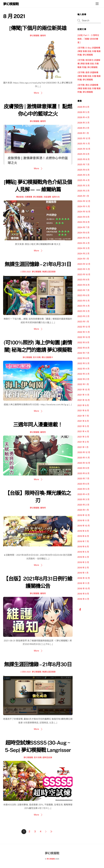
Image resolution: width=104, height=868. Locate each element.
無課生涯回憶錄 (49, 272)
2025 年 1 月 (83, 196)
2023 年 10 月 (84, 274)
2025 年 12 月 (84, 138)
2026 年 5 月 (83, 112)
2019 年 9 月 (83, 531)
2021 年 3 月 (83, 437)
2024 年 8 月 (83, 222)
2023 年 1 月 (83, 322)
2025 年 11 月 (84, 144)
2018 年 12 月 (84, 578)
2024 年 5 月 (83, 238)
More (36, 93)
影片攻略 (37, 357)
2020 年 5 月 (83, 489)
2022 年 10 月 (84, 337)
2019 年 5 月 (83, 552)
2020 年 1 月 (83, 510)
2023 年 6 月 (83, 295)
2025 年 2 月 (83, 191)
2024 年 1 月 (83, 259)
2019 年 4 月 (83, 557)
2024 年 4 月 (83, 243)
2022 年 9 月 (83, 342)
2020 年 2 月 (83, 505)
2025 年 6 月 (83, 170)
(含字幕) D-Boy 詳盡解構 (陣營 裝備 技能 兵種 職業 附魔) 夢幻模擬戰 (89, 51)
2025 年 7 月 (83, 164)
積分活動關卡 (47, 357)
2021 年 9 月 (83, 405)
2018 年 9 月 (83, 594)
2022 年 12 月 (84, 327)
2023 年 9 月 (83, 280)
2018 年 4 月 (83, 599)
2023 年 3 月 (83, 311)
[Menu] (97, 4)
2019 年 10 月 (84, 526)
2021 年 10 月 (84, 400)
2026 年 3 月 (83, 123)
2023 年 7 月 (83, 290)
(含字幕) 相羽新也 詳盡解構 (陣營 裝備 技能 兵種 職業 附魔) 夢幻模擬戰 (89, 64)
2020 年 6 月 (83, 484)
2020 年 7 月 (83, 479)
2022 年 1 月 (83, 384)
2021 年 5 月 (83, 426)
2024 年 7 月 (83, 227)
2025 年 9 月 (83, 154)
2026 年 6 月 (83, 107)
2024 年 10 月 (84, 212)
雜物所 (43, 36)
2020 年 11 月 (84, 458)
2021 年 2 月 (83, 442)
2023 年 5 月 (83, 301)
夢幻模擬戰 (35, 36)
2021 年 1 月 (83, 447)
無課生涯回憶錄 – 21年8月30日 (38, 664)
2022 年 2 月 (83, 379)
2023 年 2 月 (83, 316)
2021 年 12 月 (84, 390)
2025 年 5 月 (83, 175)
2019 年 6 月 (83, 547)
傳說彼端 (20, 197)
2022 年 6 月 (83, 358)
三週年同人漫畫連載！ (38, 425)
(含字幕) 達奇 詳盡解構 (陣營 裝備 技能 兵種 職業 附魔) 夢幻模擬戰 (89, 76)
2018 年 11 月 (83, 583)
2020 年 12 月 (84, 452)
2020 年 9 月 (83, 468)
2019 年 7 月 (83, 541)
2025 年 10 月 (84, 149)
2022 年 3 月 (83, 374)
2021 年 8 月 (83, 411)
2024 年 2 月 (83, 254)
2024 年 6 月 (83, 233)
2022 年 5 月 (83, 363)
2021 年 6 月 (83, 421)
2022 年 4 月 (83, 369)
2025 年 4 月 (83, 180)
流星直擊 (47, 197)
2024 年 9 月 (83, 217)
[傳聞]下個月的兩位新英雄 (38, 28)
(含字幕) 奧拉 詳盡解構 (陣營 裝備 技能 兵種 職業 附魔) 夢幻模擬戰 (89, 89)
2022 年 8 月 (83, 348)
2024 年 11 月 (84, 206)
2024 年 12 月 (84, 201)
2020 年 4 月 (83, 494)
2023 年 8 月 (83, 285)
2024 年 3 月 (83, 248)
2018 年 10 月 (84, 589)
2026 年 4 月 (83, 117)
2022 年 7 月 (83, 353)
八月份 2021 (26, 272)
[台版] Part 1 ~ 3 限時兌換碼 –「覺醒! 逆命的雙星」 (88, 39)
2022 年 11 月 (84, 332)
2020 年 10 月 (84, 463)
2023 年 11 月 (84, 269)
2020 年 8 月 (83, 473)
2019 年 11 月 (83, 520)
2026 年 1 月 (83, 133)
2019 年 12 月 (84, 515)
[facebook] (80, 609)
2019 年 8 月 (83, 536)
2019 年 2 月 (83, 568)
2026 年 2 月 (83, 128)
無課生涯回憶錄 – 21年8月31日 (38, 264)
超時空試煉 (47, 757)
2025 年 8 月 (83, 159)
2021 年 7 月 (83, 416)
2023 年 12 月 (84, 264)
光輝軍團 (28, 197)
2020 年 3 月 (83, 499)
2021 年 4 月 (83, 431)
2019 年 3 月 (83, 562)
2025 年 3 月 (83, 186)
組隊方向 (56, 197)
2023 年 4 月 (83, 306)
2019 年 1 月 (83, 573)
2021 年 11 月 (83, 395)
